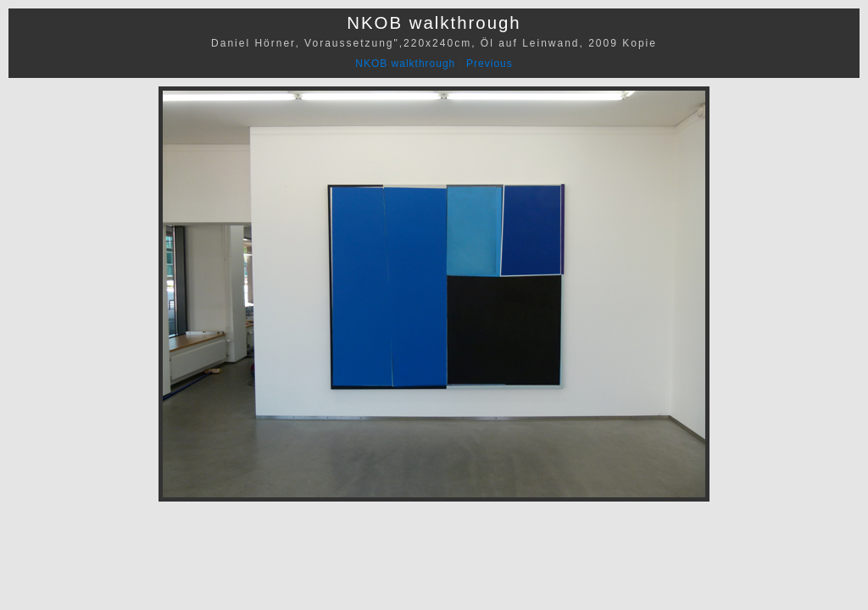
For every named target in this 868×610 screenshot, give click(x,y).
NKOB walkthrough (405, 64)
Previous (490, 64)
